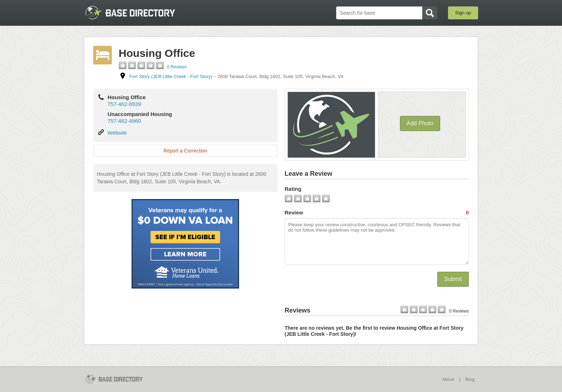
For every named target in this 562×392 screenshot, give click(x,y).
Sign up (463, 13)
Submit (453, 279)
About (448, 379)
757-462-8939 (124, 104)
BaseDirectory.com (136, 13)
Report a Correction (185, 151)
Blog (470, 379)
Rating (293, 189)
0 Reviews (177, 67)
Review (377, 213)
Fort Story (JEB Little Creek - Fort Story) (171, 76)
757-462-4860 (124, 121)
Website (117, 133)
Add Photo (420, 123)
